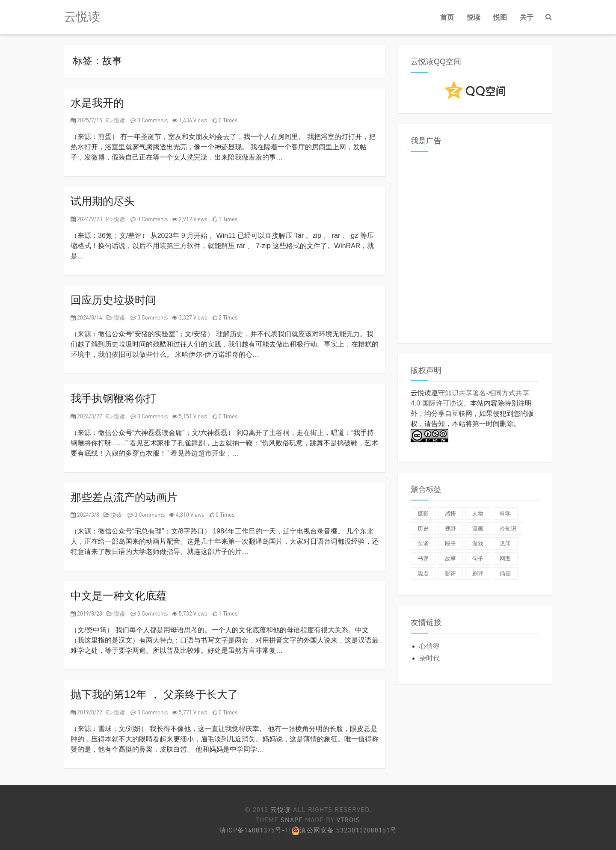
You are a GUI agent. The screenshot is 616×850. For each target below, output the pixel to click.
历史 (423, 529)
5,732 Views (190, 613)
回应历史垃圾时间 (113, 300)
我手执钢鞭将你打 (113, 398)
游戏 (478, 543)
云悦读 (82, 17)
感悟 (450, 514)
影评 (450, 573)
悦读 (474, 17)
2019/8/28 (86, 613)
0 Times (225, 120)
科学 (505, 514)
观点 (423, 573)
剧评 (478, 573)
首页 (447, 17)
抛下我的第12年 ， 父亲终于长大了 (154, 694)
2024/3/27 (86, 416)
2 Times (225, 317)
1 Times (225, 219)
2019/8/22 (86, 712)
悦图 (500, 17)
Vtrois (348, 820)
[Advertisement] (475, 250)
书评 (423, 558)
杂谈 (423, 543)
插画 (505, 573)
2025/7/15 (86, 120)
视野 (450, 529)
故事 (450, 558)
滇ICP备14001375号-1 (254, 830)
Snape (292, 820)
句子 (478, 558)
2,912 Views (190, 219)
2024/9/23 (86, 219)
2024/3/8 (85, 515)
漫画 (478, 529)
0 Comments (149, 120)
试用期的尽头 (103, 201)
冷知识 (508, 529)
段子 (450, 543)
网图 (505, 558)
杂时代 (429, 658)
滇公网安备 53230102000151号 (348, 830)
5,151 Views (190, 416)
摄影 (423, 514)
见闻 (505, 543)
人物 (478, 514)
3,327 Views (190, 317)
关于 (527, 17)
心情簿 (429, 646)
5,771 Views (190, 712)
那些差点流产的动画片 (124, 497)
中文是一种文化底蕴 (119, 595)
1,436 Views (190, 120)
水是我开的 (97, 103)
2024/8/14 (86, 317)
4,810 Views (187, 515)
